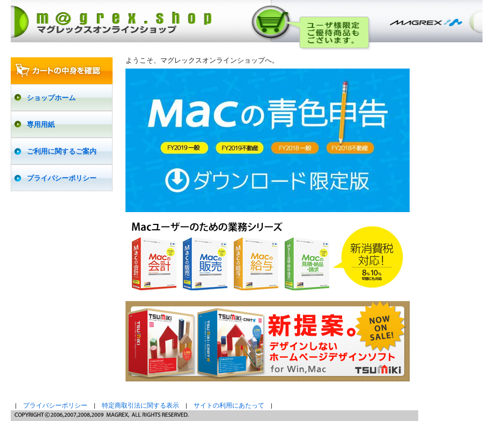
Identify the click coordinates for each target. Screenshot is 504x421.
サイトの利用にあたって (229, 405)
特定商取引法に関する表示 (140, 405)
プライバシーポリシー (55, 405)
